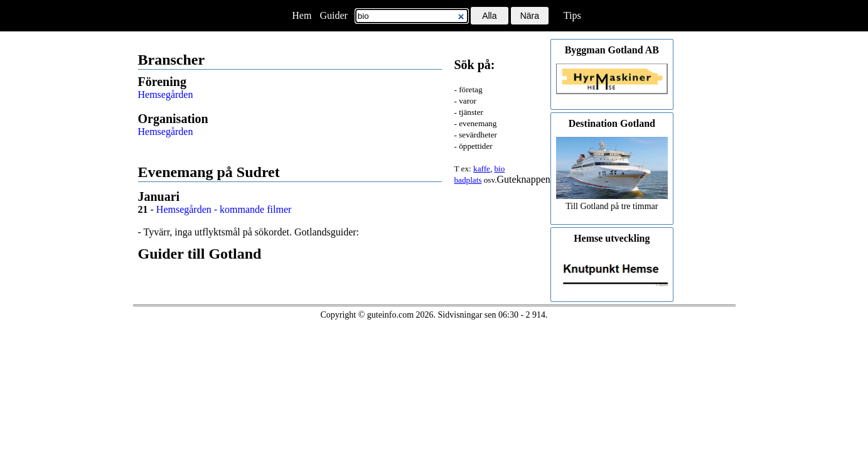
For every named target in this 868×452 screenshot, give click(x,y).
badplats (468, 180)
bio (499, 169)
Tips (572, 15)
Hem (302, 15)
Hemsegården (166, 94)
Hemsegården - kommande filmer (224, 209)
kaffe (482, 169)
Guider (333, 15)
